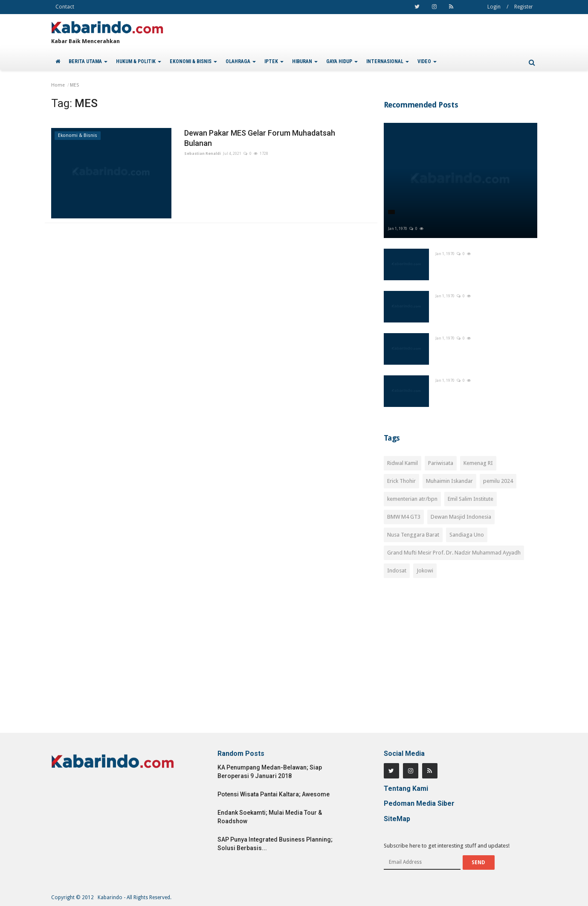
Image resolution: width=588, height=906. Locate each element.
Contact (65, 7)
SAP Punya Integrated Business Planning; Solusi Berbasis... (275, 844)
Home (58, 85)
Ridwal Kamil (403, 463)
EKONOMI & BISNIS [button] (193, 61)
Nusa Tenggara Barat (413, 535)
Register (524, 7)
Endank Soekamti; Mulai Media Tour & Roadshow (270, 817)
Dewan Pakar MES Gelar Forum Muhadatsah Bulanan (260, 138)
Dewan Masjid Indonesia (461, 517)
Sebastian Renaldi (203, 154)
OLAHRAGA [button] (241, 61)
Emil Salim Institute (471, 499)
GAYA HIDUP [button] (342, 61)
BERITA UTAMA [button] (88, 61)
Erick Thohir (401, 481)
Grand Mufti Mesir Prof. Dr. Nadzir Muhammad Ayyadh (454, 553)
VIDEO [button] (427, 61)
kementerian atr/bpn (412, 499)
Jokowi (425, 571)
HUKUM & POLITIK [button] (139, 61)
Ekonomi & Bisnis (78, 135)
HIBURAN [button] (305, 61)
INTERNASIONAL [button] (388, 61)
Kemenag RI (478, 463)
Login (494, 7)
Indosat (397, 571)
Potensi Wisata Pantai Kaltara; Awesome (274, 794)
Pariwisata (441, 463)
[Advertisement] (461, 660)
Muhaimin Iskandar (449, 481)
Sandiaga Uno (467, 535)
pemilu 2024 (498, 481)
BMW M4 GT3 (404, 517)
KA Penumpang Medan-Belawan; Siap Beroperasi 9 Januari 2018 (270, 772)
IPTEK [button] (274, 61)
